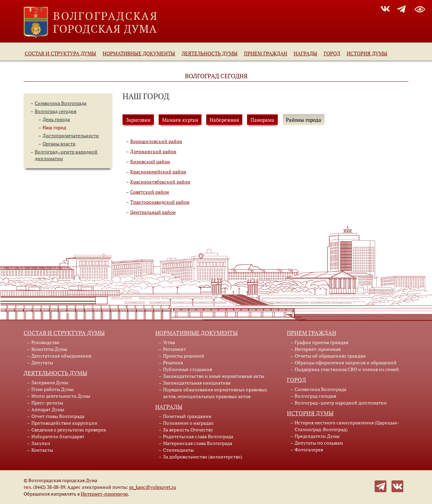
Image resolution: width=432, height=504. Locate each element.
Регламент (174, 349)
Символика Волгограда (61, 103)
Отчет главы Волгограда (58, 416)
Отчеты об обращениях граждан (330, 356)
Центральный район (153, 212)
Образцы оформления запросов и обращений (346, 362)
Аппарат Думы (48, 409)
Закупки (41, 443)
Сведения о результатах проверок (69, 430)
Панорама (262, 120)
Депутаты (42, 362)
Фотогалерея (309, 450)
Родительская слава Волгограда (198, 436)
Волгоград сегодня (56, 111)
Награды (305, 53)
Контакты (42, 450)
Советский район (150, 192)
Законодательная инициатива (197, 383)
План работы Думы (52, 389)
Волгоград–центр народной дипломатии (341, 403)
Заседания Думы (50, 382)
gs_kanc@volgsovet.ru (153, 487)
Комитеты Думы (49, 349)
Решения (173, 362)
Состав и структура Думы (60, 53)
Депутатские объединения (61, 356)
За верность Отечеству (188, 430)
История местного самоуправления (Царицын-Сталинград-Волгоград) (347, 426)
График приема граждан (322, 342)
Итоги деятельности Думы (61, 396)
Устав (169, 342)
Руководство (45, 342)
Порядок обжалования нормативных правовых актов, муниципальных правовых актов (215, 393)
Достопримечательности (71, 135)
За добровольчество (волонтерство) (203, 457)
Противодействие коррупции (64, 423)
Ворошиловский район (156, 141)
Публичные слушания (187, 369)
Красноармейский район (158, 172)
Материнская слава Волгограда (198, 443)
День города (56, 119)
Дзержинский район (153, 151)
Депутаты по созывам (319, 443)
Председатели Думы (317, 436)
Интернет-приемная (318, 349)
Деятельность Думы (210, 53)
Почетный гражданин (187, 416)
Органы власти (59, 144)
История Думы (367, 53)
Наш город (54, 127)
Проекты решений (184, 356)
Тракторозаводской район (160, 202)
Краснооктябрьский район (160, 182)
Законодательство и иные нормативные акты (214, 376)
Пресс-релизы (47, 403)
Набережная (224, 120)
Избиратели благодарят (58, 436)
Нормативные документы (139, 53)
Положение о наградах (188, 423)
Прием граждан (266, 53)
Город (332, 53)
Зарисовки (138, 120)
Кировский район (150, 161)
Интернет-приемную (104, 494)
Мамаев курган (180, 120)
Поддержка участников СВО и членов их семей (347, 369)
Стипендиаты (178, 450)
